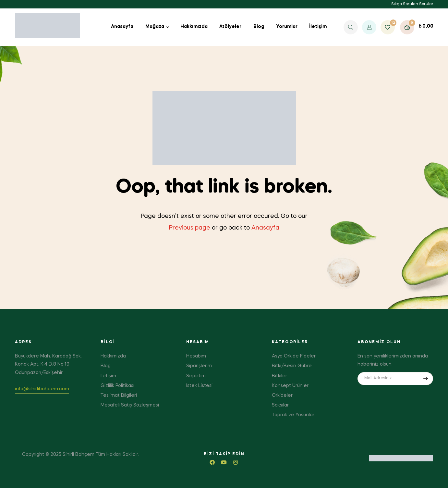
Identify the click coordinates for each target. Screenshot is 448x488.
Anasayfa (265, 228)
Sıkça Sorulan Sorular (412, 4)
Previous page (190, 228)
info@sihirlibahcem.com (42, 389)
